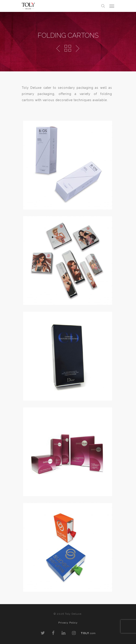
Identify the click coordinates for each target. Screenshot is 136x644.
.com (88, 633)
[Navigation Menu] (112, 6)
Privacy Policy (68, 623)
